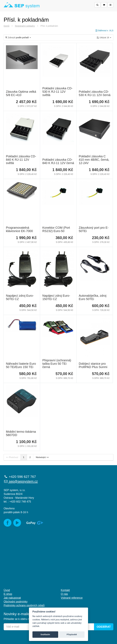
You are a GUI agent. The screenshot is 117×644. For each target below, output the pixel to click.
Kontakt (65, 590)
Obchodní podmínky (16, 602)
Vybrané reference (72, 598)
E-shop (8, 594)
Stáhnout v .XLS (104, 30)
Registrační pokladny (25, 26)
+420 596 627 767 (20, 477)
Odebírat (104, 627)
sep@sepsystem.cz (21, 481)
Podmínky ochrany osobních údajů (24, 605)
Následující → (42, 457)
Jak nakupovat (12, 598)
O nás (64, 594)
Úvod (7, 590)
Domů (6, 26)
